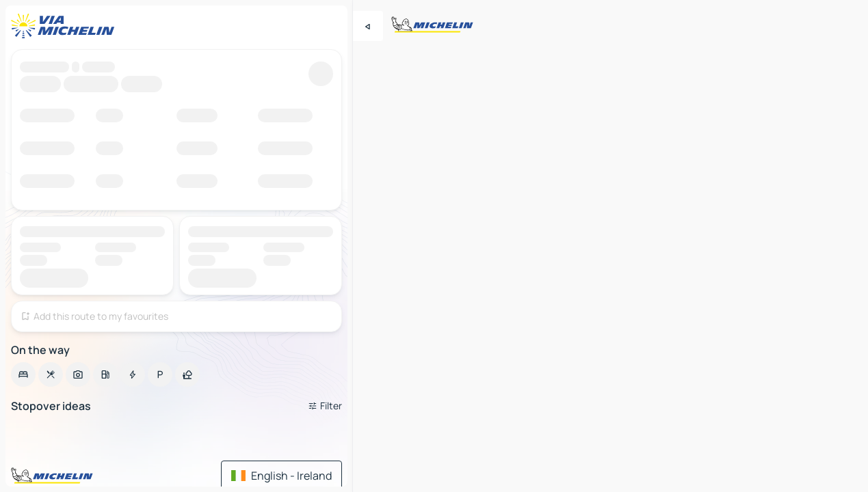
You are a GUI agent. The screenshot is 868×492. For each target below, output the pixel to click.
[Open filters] (325, 406)
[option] (23, 374)
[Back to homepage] (66, 26)
